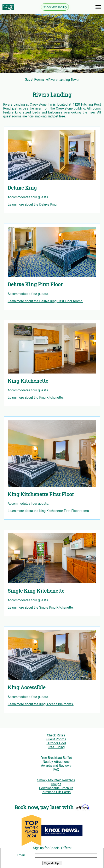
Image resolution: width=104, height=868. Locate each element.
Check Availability (55, 7)
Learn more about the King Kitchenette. (36, 398)
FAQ (56, 770)
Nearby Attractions (56, 762)
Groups (56, 784)
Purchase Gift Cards (56, 792)
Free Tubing (56, 747)
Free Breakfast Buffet (56, 758)
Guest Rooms (35, 80)
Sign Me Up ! (52, 863)
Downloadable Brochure (56, 788)
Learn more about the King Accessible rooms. (41, 704)
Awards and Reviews (56, 766)
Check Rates (56, 735)
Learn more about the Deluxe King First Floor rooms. (45, 301)
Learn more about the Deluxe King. (32, 204)
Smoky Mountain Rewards (56, 780)
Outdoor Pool (56, 743)
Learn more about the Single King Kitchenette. (41, 607)
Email (21, 855)
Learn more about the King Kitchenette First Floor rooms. (49, 511)
